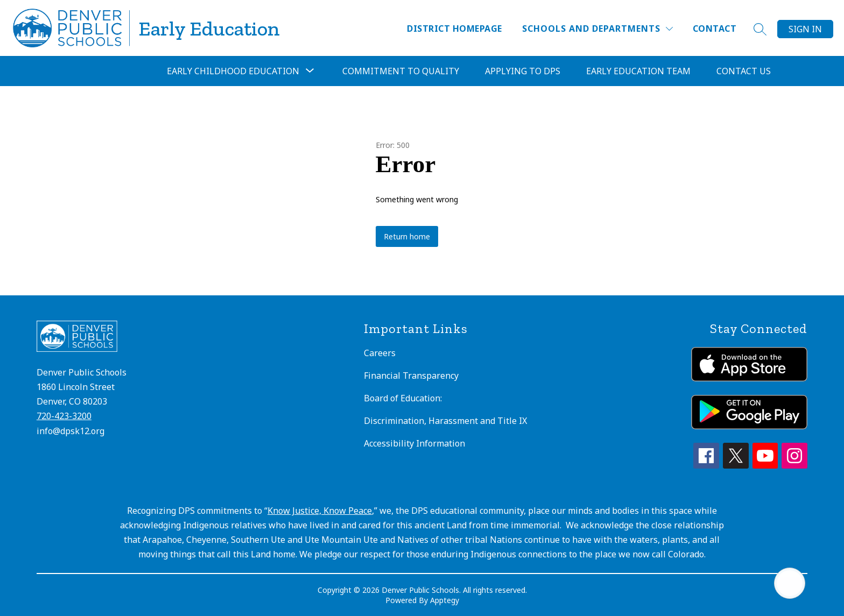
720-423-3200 (64, 416)
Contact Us (744, 71)
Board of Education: (403, 398)
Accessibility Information (414, 443)
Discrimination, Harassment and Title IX (445, 421)
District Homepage (454, 29)
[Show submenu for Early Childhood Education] (233, 71)
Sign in (805, 29)
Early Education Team (638, 71)
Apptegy (445, 600)
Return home (407, 236)
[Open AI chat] (790, 583)
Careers (380, 353)
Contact (715, 29)
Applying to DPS (523, 71)
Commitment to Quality (401, 71)
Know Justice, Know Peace (320, 511)
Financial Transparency (411, 376)
